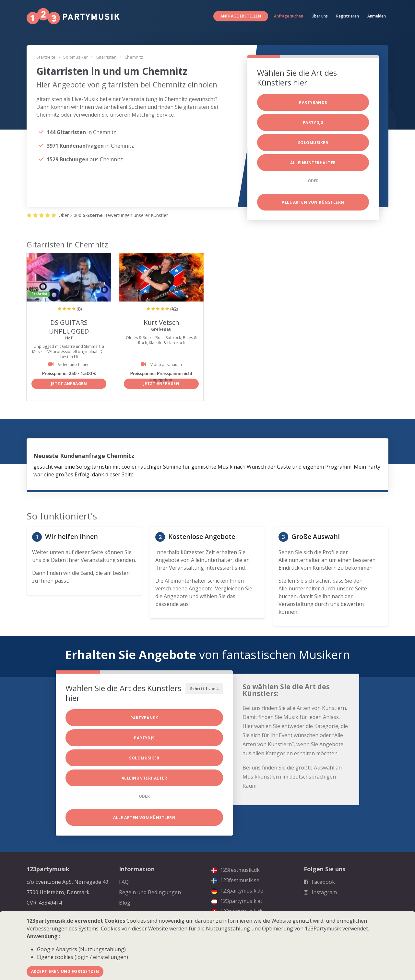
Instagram (320, 892)
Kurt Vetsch (161, 322)
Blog (125, 903)
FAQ (124, 882)
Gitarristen (106, 57)
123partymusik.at (237, 901)
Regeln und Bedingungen (150, 892)
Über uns (320, 16)
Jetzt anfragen (69, 384)
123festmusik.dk (236, 870)
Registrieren (348, 16)
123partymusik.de (237, 891)
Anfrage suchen (289, 16)
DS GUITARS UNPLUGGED (69, 327)
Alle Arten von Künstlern (313, 202)
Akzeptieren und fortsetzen (65, 971)
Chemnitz (134, 57)
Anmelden (377, 16)
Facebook (319, 882)
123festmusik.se (235, 880)
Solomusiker (76, 57)
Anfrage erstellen (241, 16)
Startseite (46, 57)
